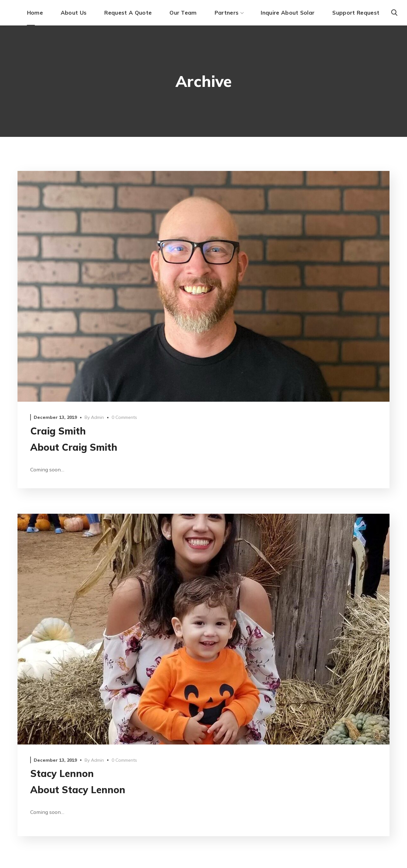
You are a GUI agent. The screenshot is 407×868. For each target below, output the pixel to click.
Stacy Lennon (62, 773)
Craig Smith (58, 431)
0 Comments (124, 417)
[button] (394, 13)
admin (97, 417)
